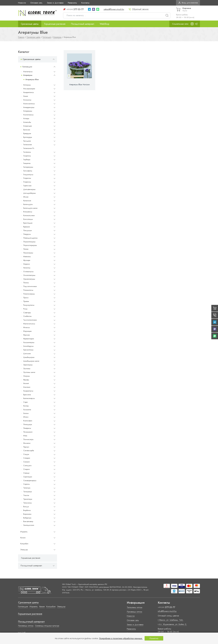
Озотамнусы (28, 271)
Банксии (27, 130)
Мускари (27, 260)
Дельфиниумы (29, 189)
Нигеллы (27, 268)
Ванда (26, 507)
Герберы (27, 160)
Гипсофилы (28, 171)
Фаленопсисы (29, 324)
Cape (25, 402)
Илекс (26, 417)
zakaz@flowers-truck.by (114, 9)
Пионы (26, 283)
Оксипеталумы (29, 275)
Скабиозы (27, 316)
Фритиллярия (29, 339)
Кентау (26, 406)
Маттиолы (27, 257)
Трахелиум (28, 499)
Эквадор (24, 550)
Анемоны (27, 100)
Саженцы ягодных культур (47, 626)
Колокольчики (29, 215)
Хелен (26, 413)
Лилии (26, 249)
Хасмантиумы (29, 342)
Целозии (27, 353)
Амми (26, 96)
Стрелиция (28, 477)
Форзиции (27, 331)
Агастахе (27, 387)
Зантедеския (29, 525)
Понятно (154, 638)
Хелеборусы (28, 346)
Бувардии (27, 133)
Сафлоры (27, 313)
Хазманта (27, 410)
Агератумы (28, 75)
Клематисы (28, 212)
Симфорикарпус (30, 480)
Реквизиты (72, 3)
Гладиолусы (28, 174)
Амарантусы (28, 391)
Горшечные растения (55, 24)
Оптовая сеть (36, 3)
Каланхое (27, 201)
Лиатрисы (27, 428)
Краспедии (28, 223)
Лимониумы (28, 253)
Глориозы (27, 178)
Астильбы (27, 122)
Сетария (27, 458)
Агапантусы (28, 72)
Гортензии (27, 186)
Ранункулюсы (29, 305)
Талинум (27, 488)
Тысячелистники (30, 320)
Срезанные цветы (30, 24)
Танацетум (28, 492)
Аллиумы (27, 85)
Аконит (26, 383)
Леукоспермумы (30, 245)
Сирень (26, 484)
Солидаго (27, 465)
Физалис (27, 443)
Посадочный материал (83, 24)
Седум (26, 454)
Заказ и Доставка (55, 3)
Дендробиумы (29, 193)
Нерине (26, 264)
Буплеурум (28, 137)
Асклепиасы (28, 115)
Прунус (26, 447)
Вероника (27, 514)
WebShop (104, 24)
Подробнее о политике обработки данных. (121, 638)
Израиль (24, 532)
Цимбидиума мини (31, 361)
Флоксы (26, 327)
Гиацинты (27, 163)
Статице (26, 473)
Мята (25, 436)
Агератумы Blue (32, 79)
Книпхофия (28, 421)
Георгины (27, 156)
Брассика (27, 395)
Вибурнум (27, 518)
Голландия (27, 67)
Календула (28, 204)
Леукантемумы (29, 242)
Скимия (26, 462)
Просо (26, 298)
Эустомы (27, 368)
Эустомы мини (29, 372)
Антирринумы (29, 107)
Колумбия (24, 544)
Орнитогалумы (29, 279)
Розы (25, 309)
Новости (22, 3)
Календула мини (30, 208)
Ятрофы (26, 380)
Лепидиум (28, 424)
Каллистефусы (29, 398)
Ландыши (27, 230)
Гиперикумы (28, 167)
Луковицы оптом (26, 626)
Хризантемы (28, 350)
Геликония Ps (29, 148)
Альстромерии (29, 89)
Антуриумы (28, 111)
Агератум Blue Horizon (79, 85)
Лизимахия (28, 432)
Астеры (26, 118)
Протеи (26, 301)
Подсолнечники (30, 286)
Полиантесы (28, 290)
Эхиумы (26, 376)
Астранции (28, 126)
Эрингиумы (28, 365)
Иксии (26, 197)
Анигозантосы (29, 104)
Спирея (26, 469)
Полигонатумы (29, 294)
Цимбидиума (29, 357)
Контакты (85, 3)
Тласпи (26, 495)
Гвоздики (27, 141)
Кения (23, 538)
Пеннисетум (28, 439)
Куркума (26, 227)
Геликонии (28, 145)
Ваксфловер (28, 521)
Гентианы (27, 152)
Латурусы (27, 234)
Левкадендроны (30, 238)
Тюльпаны (27, 503)
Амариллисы (29, 92)
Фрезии (26, 335)
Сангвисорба (29, 450)
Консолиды (28, 219)
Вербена (27, 510)
